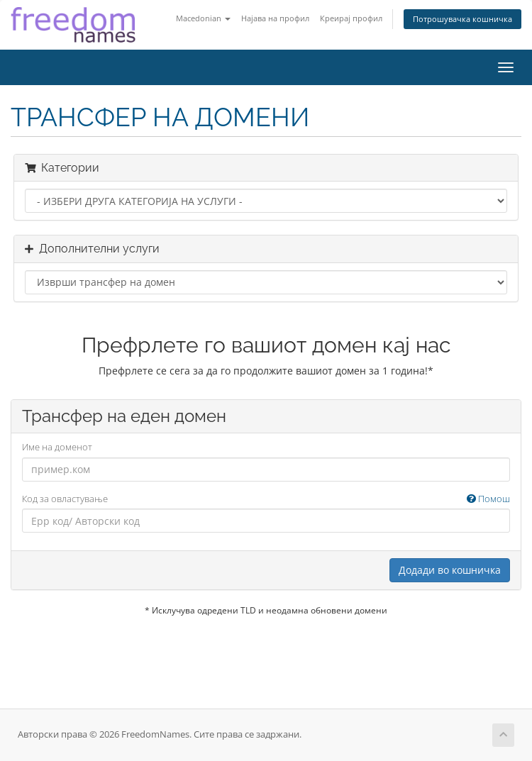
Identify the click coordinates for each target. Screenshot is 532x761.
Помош (488, 499)
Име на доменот (57, 447)
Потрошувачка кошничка (462, 19)
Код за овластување (266, 499)
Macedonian (203, 18)
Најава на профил (275, 18)
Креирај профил (351, 18)
